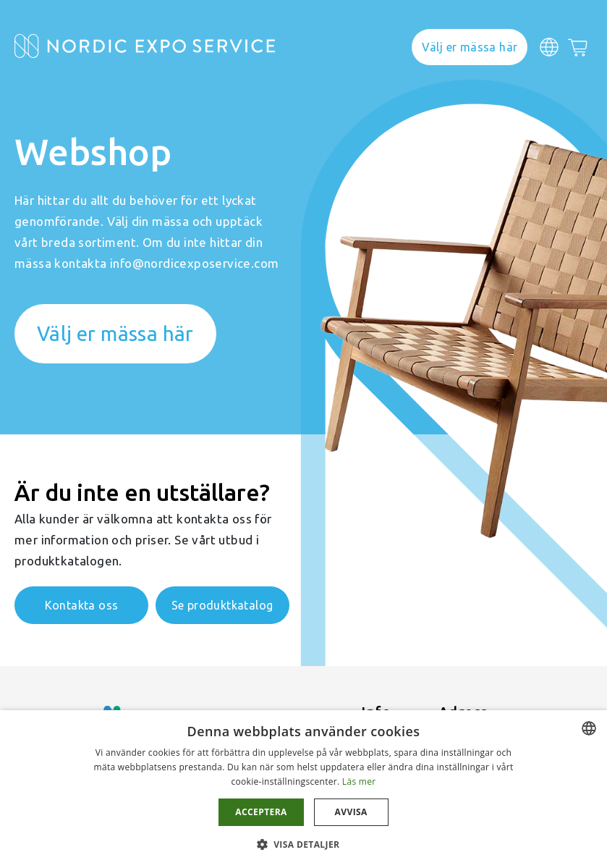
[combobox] (589, 728)
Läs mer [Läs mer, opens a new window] (359, 781)
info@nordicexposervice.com (194, 263)
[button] (304, 844)
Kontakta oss (82, 605)
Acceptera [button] (261, 812)
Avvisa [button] (351, 812)
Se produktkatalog (222, 605)
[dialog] (303, 789)
